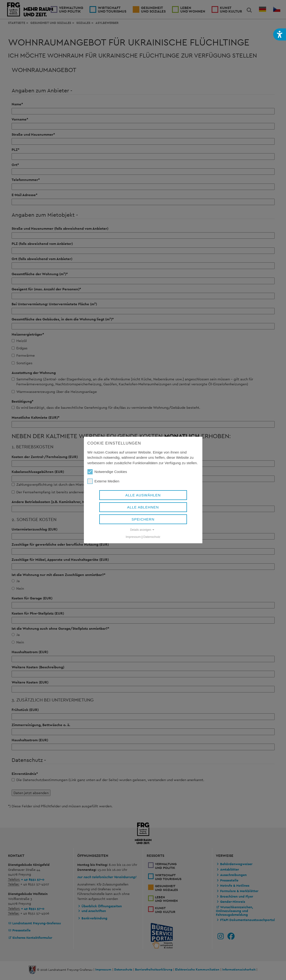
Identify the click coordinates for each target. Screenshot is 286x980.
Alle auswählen (143, 495)
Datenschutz (152, 537)
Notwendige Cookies (107, 472)
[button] (280, 34)
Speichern (143, 519)
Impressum (133, 537)
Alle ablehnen (143, 507)
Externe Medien (103, 481)
